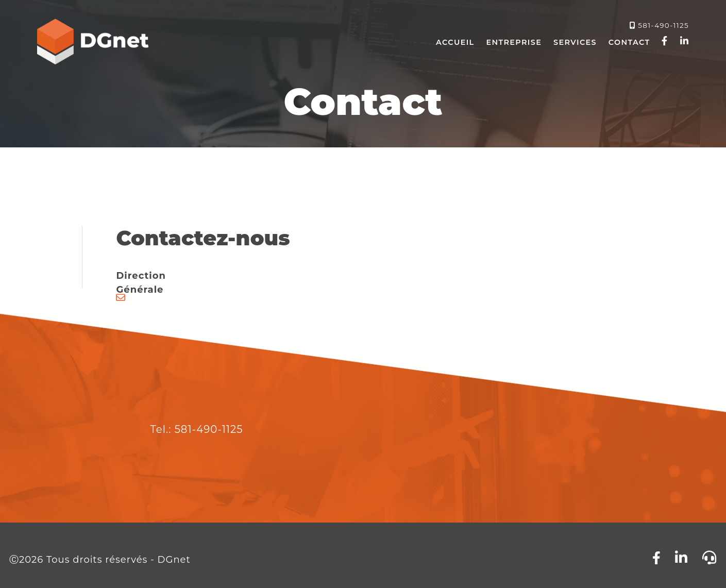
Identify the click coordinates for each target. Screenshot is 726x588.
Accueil (455, 42)
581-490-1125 (663, 25)
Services (575, 42)
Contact (629, 42)
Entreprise (514, 42)
